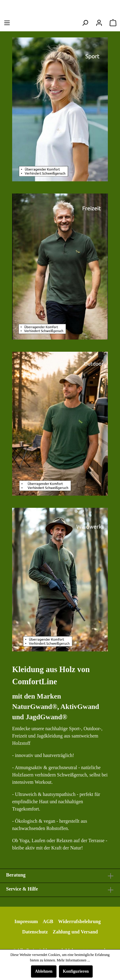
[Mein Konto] (99, 23)
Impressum (26, 921)
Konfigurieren (76, 971)
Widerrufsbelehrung (79, 921)
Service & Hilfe (22, 889)
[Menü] (7, 23)
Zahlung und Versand (75, 932)
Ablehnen (44, 971)
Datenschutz (35, 932)
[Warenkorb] (113, 23)
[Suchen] (85, 23)
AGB (48, 921)
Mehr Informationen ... (74, 960)
